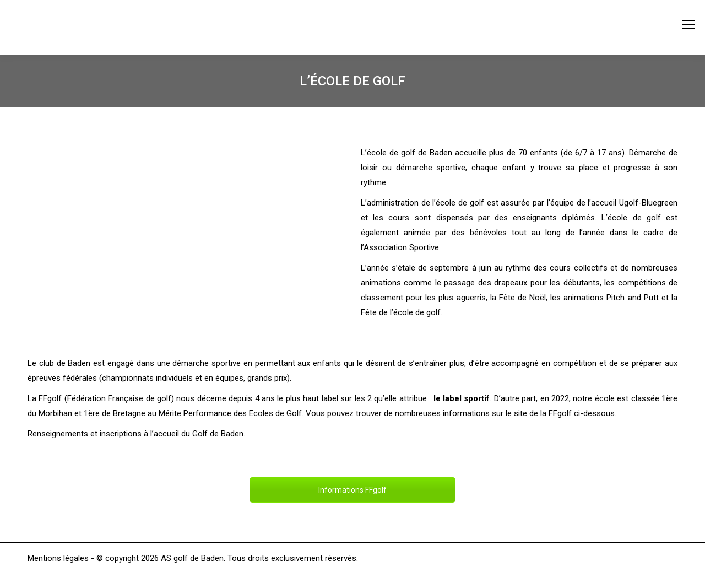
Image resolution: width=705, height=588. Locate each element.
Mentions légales (58, 558)
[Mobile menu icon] (688, 28)
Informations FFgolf (352, 490)
